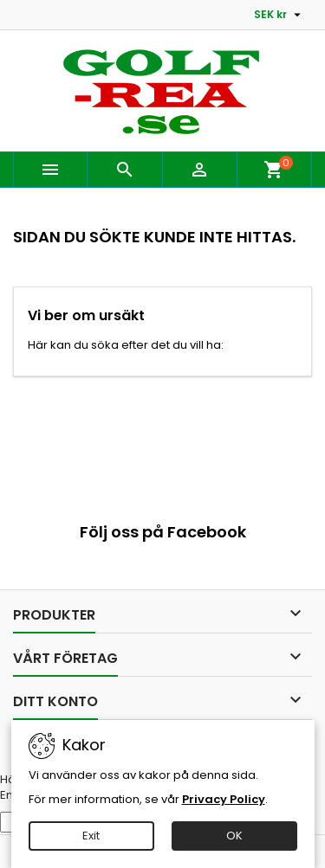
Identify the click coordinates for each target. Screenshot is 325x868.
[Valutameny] (279, 15)
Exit (91, 836)
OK (234, 836)
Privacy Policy (224, 799)
